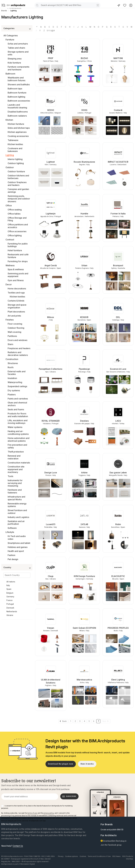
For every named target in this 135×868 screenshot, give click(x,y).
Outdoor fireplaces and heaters (17, 184)
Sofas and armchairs (18, 44)
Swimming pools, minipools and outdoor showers (19, 199)
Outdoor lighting (16, 163)
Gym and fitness (16, 280)
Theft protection (16, 452)
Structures (13, 363)
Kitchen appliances (17, 132)
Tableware (13, 140)
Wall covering (14, 332)
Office (9, 206)
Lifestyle (10, 532)
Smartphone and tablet (19, 543)
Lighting (10, 155)
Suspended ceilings (17, 386)
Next (104, 721)
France (9, 600)
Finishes (10, 320)
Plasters (12, 395)
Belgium (10, 593)
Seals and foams (16, 409)
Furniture (10, 40)
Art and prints (14, 316)
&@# (52, 31)
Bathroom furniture (17, 93)
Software (12, 528)
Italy (8, 585)
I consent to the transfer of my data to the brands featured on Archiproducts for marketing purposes (37, 807)
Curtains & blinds (16, 301)
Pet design (13, 559)
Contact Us (18, 846)
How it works (87, 764)
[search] (37, 5)
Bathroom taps (15, 89)
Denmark (10, 608)
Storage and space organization (17, 306)
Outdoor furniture (16, 171)
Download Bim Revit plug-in (114, 841)
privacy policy (49, 813)
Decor (9, 284)
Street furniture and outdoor (17, 512)
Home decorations (17, 289)
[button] (3, 5)
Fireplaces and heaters (19, 348)
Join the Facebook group (111, 845)
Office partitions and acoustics (18, 226)
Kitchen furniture (16, 124)
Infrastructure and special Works (16, 498)
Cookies (83, 856)
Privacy (61, 856)
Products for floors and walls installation (18, 415)
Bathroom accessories (19, 101)
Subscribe (69, 796)
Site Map (130, 859)
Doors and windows (17, 340)
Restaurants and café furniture (18, 256)
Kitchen (9, 120)
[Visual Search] (98, 5)
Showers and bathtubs (19, 84)
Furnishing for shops (18, 261)
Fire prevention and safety (17, 446)
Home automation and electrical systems (19, 439)
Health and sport (16, 551)
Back (64, 721)
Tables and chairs (16, 48)
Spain (9, 589)
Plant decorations (16, 312)
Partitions (12, 336)
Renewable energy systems (17, 505)
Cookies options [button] (71, 856)
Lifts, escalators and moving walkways (18, 422)
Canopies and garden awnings (18, 191)
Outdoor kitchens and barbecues (18, 177)
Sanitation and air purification (16, 523)
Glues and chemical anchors (17, 404)
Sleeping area (15, 59)
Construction (12, 359)
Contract (10, 240)
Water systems (15, 427)
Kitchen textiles (15, 144)
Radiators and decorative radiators (18, 354)
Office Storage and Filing (17, 219)
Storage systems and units (18, 53)
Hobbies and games (18, 547)
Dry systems (14, 390)
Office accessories (17, 231)
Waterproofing (15, 382)
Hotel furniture (15, 250)
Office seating (15, 210)
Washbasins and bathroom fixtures (16, 79)
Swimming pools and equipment (18, 275)
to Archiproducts (14, 8)
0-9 (48, 31)
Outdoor (10, 167)
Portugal (10, 604)
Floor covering (15, 324)
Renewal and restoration (14, 457)
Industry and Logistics (18, 517)
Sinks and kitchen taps (19, 128)
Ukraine (10, 615)
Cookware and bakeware (15, 150)
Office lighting (15, 235)
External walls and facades (17, 373)
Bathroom (10, 74)
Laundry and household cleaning (17, 106)
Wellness (10, 265)
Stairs (10, 344)
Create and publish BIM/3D (112, 830)
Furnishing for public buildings (18, 245)
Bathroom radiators (17, 116)
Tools (10, 476)
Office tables (14, 214)
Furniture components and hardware (18, 68)
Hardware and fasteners (15, 491)
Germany (10, 597)
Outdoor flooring (16, 328)
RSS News (117, 856)
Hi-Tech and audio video (17, 538)
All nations (11, 582)
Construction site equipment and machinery (16, 469)
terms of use (32, 813)
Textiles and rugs (16, 293)
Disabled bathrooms (18, 112)
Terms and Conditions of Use (99, 856)
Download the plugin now (61, 764)
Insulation (12, 378)
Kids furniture (14, 63)
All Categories (11, 36)
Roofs (11, 367)
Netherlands (12, 611)
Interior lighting (15, 159)
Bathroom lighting (16, 97)
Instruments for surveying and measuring (15, 483)
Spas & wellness (16, 269)
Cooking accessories (18, 136)
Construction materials (19, 463)
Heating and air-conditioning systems (18, 433)
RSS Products (128, 856)
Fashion (11, 555)
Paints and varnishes (18, 399)
